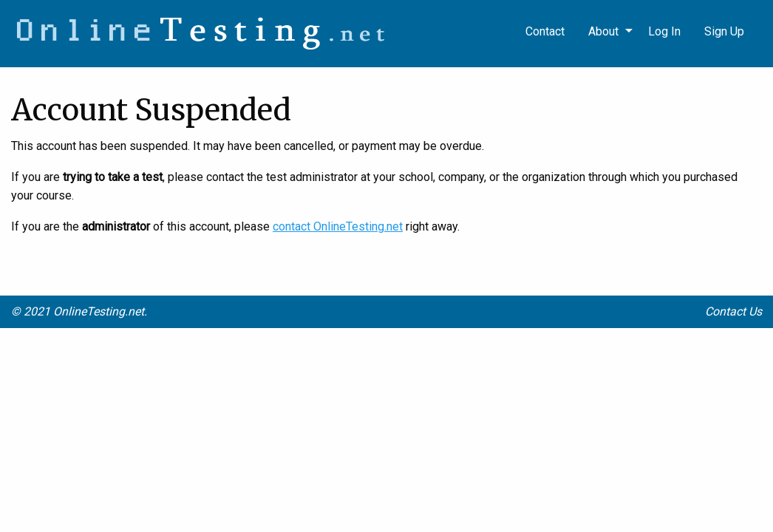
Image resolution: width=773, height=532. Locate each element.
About (603, 31)
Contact (545, 31)
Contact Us (733, 311)
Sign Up (724, 31)
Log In (664, 31)
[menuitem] (724, 32)
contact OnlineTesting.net (338, 226)
